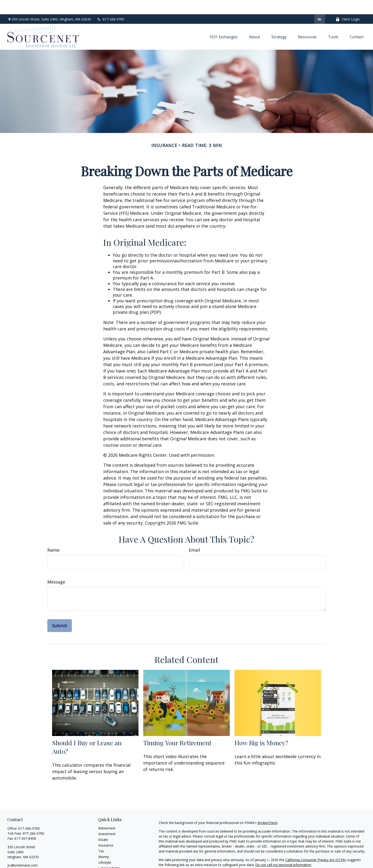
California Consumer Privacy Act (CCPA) (316, 846)
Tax (101, 837)
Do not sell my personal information (283, 851)
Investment (107, 820)
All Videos (106, 860)
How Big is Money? (261, 728)
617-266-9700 (110, 5)
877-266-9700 (34, 819)
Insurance (106, 831)
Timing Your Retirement (177, 728)
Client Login (348, 5)
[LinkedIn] (320, 5)
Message (56, 568)
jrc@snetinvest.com (22, 851)
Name (53, 536)
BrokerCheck (267, 808)
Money (104, 842)
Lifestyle (105, 848)
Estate (103, 825)
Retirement (107, 814)
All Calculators (109, 865)
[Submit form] (60, 611)
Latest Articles (109, 854)
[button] (223, 22)
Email (194, 536)
